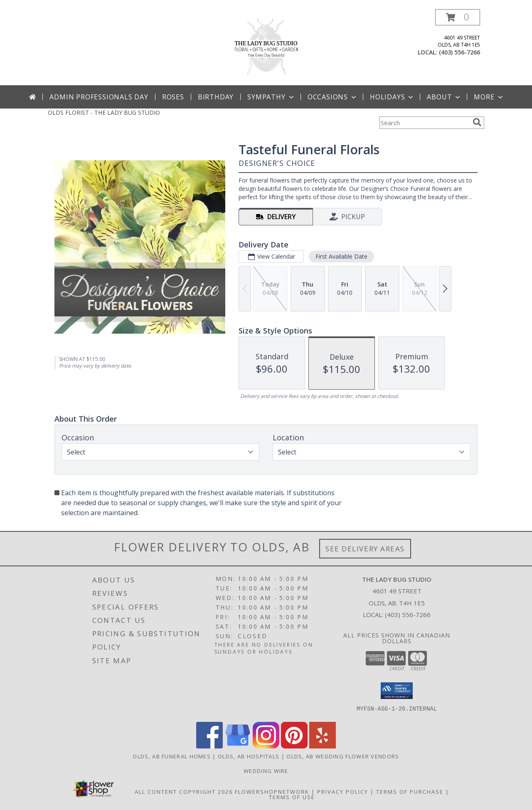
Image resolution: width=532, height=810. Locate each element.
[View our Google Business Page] (238, 746)
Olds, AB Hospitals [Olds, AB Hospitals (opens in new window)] (249, 756)
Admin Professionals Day (99, 97)
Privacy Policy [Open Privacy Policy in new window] (343, 792)
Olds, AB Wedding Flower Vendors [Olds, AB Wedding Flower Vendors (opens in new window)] (343, 756)
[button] (458, 17)
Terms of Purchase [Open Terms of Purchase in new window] (410, 792)
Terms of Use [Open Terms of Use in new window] (292, 797)
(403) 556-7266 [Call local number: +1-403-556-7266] (459, 52)
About (444, 97)
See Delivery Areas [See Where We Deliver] (365, 549)
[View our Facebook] (209, 746)
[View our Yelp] (323, 746)
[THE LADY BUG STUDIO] (266, 47)
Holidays (392, 97)
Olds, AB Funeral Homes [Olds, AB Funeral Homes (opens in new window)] (172, 756)
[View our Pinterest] (294, 746)
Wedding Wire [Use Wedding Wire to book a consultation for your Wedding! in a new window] (266, 771)
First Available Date (341, 256)
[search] (477, 122)
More (489, 97)
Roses (173, 97)
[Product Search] (424, 123)
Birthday (216, 97)
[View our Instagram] (266, 746)
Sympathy (271, 97)
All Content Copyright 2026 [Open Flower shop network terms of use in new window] (184, 792)
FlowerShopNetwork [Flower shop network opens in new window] (272, 792)
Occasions (333, 97)
